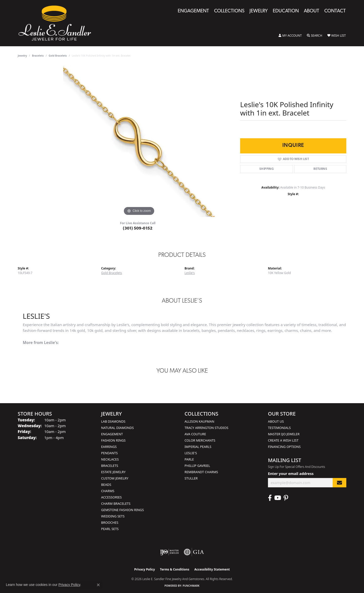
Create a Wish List (283, 440)
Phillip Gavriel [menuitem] (197, 466)
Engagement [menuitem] (112, 434)
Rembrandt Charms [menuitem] (201, 472)
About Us (276, 421)
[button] (290, 36)
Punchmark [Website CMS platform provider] (191, 586)
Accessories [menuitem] (111, 497)
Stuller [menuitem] (191, 478)
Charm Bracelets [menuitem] (116, 504)
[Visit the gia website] (194, 552)
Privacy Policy (145, 569)
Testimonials (279, 428)
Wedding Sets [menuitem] (113, 516)
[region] (139, 141)
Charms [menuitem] (108, 491)
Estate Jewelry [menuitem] (113, 472)
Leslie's (190, 273)
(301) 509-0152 (138, 229)
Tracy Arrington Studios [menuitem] (206, 428)
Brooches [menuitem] (110, 522)
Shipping (267, 169)
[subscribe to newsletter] (339, 483)
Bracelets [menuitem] (110, 466)
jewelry (22, 56)
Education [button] (286, 11)
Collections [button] (229, 11)
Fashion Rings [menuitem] (113, 440)
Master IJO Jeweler (284, 434)
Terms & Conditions (175, 569)
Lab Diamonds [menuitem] (113, 421)
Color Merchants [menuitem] (200, 440)
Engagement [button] (193, 11)
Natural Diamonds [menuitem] (117, 428)
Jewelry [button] (259, 11)
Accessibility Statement (212, 569)
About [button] (312, 11)
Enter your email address (291, 473)
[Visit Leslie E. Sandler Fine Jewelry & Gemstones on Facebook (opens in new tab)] (270, 498)
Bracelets (38, 56)
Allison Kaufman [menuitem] (199, 421)
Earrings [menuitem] (109, 447)
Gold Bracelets (58, 56)
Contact (335, 11)
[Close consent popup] (98, 585)
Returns (320, 169)
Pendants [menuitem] (109, 453)
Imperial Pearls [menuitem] (198, 447)
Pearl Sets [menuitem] (110, 529)
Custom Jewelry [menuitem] (115, 478)
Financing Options (284, 447)
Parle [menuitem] (189, 459)
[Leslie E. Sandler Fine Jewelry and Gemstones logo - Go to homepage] (57, 23)
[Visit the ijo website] (169, 552)
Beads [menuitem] (106, 485)
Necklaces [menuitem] (110, 459)
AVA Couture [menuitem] (195, 434)
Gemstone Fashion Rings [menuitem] (122, 510)
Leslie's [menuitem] (191, 453)
